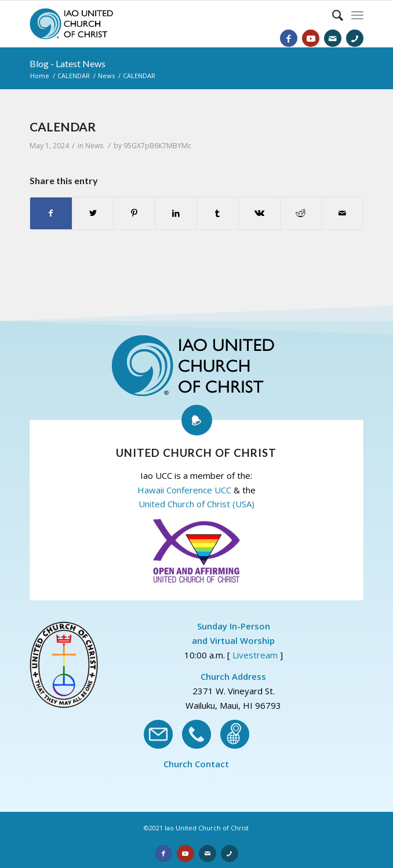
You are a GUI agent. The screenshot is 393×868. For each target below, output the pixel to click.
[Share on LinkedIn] (176, 213)
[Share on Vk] (259, 213)
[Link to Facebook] (289, 38)
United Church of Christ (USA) (196, 504)
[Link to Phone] (355, 38)
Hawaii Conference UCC (184, 490)
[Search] (332, 15)
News (94, 146)
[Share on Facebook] (51, 213)
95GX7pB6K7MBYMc (157, 146)
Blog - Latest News (68, 63)
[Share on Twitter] (93, 213)
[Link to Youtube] (311, 38)
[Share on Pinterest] (134, 213)
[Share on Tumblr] (218, 213)
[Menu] (357, 15)
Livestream (255, 655)
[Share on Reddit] (301, 213)
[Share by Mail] (342, 213)
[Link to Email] (333, 38)
